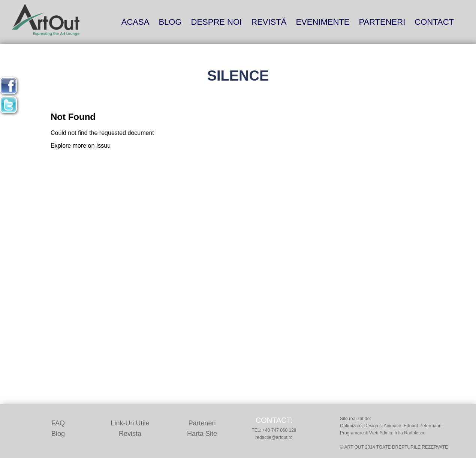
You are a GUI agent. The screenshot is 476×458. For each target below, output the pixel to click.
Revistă (269, 22)
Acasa (135, 22)
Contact (434, 22)
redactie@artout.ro (274, 437)
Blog (58, 434)
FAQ (58, 423)
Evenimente (323, 22)
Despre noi (217, 22)
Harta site (202, 434)
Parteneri (382, 22)
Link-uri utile (130, 423)
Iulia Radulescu (410, 433)
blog (170, 22)
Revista (130, 434)
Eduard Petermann (423, 426)
